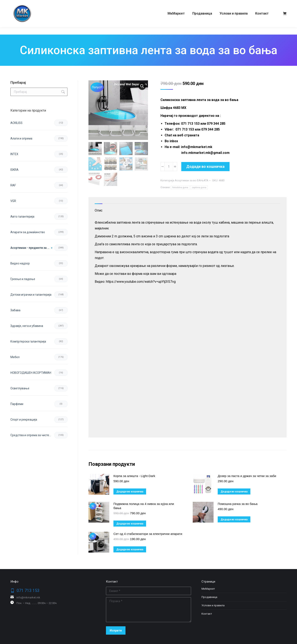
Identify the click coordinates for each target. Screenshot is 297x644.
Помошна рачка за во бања (238, 504)
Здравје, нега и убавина (27, 326)
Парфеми (17, 404)
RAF (13, 185)
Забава (15, 310)
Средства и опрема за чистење (32, 435)
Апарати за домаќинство (28, 232)
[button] (142, 86)
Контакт (207, 614)
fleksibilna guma (180, 187)
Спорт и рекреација (24, 420)
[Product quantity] (169, 167)
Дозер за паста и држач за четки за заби (247, 476)
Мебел (15, 357)
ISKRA (14, 170)
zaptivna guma (199, 187)
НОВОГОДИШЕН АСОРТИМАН (31, 373)
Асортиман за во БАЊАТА (192, 180)
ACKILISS (16, 123)
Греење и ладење (23, 279)
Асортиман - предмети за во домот (31, 248)
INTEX (14, 154)
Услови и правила (213, 605)
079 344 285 (51, 4)
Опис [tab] (99, 210)
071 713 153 (27, 4)
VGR (13, 201)
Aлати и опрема (21, 138)
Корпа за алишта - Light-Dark (134, 476)
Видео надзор (20, 263)
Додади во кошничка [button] (130, 492)
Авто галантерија (22, 217)
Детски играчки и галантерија (31, 295)
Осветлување (20, 388)
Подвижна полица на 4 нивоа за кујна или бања (144, 506)
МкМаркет (208, 589)
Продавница (209, 597)
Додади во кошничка (205, 166)
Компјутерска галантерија (28, 341)
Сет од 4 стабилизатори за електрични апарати (148, 534)
